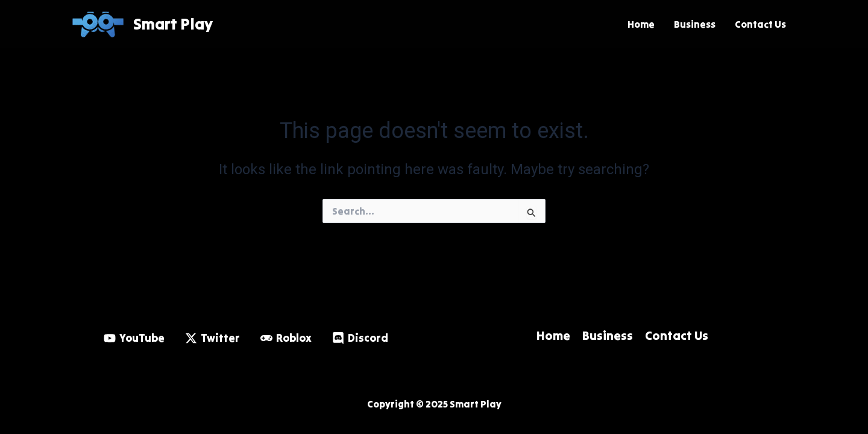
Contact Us (760, 24)
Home (641, 24)
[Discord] (360, 338)
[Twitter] (212, 338)
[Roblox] (286, 338)
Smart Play (173, 24)
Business (695, 24)
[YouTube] (134, 338)
